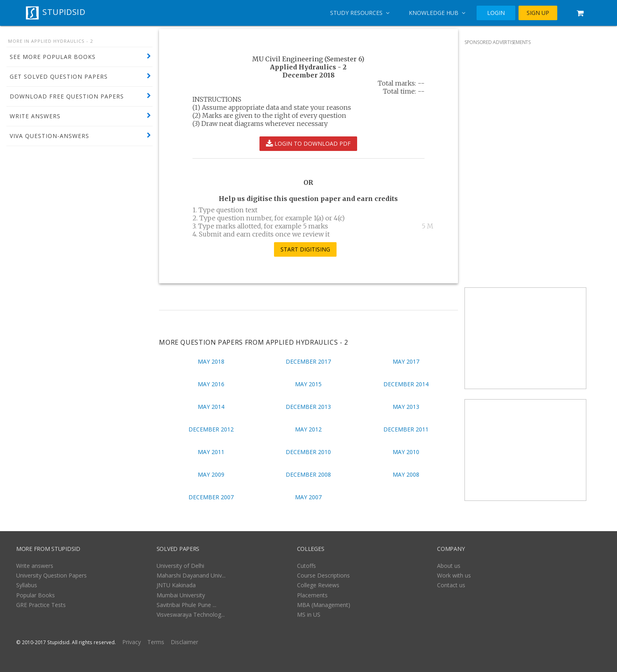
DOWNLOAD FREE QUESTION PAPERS (67, 96)
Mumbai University (181, 595)
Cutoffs (306, 566)
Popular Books (36, 595)
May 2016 (211, 384)
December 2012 (211, 429)
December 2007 (211, 497)
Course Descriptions (323, 575)
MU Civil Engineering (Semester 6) (308, 59)
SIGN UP (538, 13)
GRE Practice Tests (41, 605)
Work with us (454, 575)
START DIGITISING (305, 249)
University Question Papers (51, 575)
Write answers (35, 566)
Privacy (132, 642)
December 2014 (406, 384)
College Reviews (318, 585)
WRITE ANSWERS (35, 116)
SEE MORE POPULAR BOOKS (53, 57)
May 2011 (211, 452)
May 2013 (406, 407)
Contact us (451, 585)
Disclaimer (184, 642)
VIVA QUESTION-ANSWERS (49, 136)
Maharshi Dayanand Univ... (191, 575)
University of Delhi (180, 566)
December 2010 (308, 452)
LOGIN (496, 13)
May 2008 (406, 474)
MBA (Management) (324, 605)
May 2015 (308, 384)
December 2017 (308, 361)
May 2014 (211, 407)
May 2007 (308, 497)
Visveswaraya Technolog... (191, 614)
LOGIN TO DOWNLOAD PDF (308, 144)
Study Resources (360, 13)
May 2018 (211, 361)
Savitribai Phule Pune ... (186, 605)
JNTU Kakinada (176, 585)
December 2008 (308, 474)
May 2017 (406, 361)
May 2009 (211, 474)
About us (449, 566)
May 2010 (406, 452)
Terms (156, 642)
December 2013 (308, 407)
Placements (312, 595)
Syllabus (27, 585)
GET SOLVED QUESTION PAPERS (59, 76)
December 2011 (406, 429)
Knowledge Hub (437, 13)
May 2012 (308, 429)
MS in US (309, 614)
